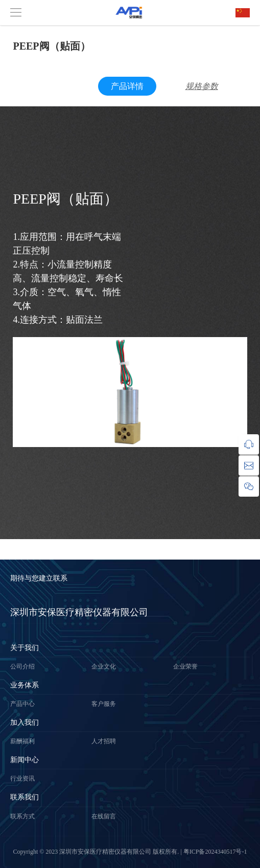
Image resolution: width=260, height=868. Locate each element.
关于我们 (25, 648)
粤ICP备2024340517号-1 (215, 852)
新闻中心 (25, 760)
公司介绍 (22, 666)
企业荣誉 (185, 666)
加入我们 (25, 722)
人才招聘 (104, 741)
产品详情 (127, 86)
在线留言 (104, 816)
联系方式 (22, 816)
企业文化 (104, 666)
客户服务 (104, 704)
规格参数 (202, 86)
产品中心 (22, 704)
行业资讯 (22, 778)
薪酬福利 (22, 741)
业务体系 (25, 685)
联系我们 (25, 797)
